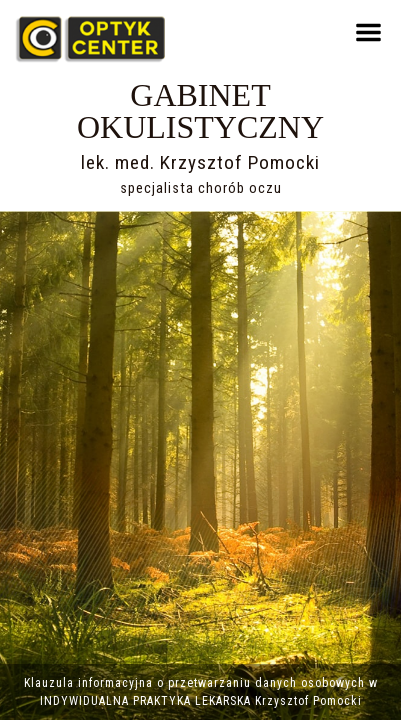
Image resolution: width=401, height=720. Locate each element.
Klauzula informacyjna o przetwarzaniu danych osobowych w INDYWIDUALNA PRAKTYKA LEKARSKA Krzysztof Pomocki (201, 692)
